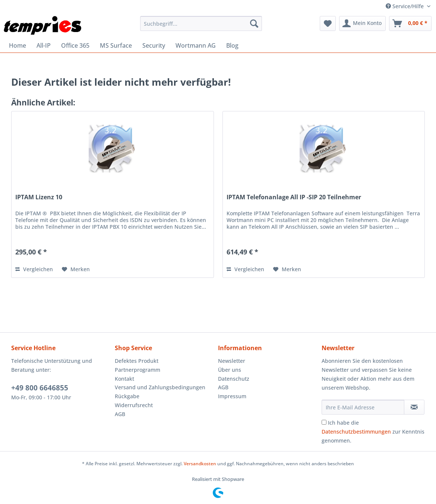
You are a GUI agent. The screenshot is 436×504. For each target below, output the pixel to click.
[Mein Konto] (362, 23)
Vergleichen (34, 269)
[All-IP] (44, 45)
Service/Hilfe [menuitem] (405, 6)
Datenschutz (234, 379)
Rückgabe (127, 396)
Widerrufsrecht (134, 405)
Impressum (232, 396)
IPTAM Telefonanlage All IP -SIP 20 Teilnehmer (294, 197)
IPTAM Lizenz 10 (39, 197)
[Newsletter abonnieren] (414, 407)
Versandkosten (200, 464)
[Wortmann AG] (196, 45)
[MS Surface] (116, 45)
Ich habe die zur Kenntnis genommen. (373, 432)
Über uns (230, 370)
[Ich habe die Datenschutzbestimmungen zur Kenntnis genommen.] (324, 422)
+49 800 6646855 (40, 388)
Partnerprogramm (138, 370)
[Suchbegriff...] (201, 23)
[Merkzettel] (328, 23)
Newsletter (232, 361)
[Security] (154, 45)
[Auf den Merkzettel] (76, 269)
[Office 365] (75, 45)
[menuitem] (201, 23)
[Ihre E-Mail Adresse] (363, 407)
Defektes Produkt (137, 361)
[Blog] (232, 45)
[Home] (18, 45)
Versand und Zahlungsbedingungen (160, 387)
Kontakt (124, 379)
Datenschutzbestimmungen (356, 432)
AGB (120, 414)
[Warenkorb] (410, 23)
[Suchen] (254, 23)
